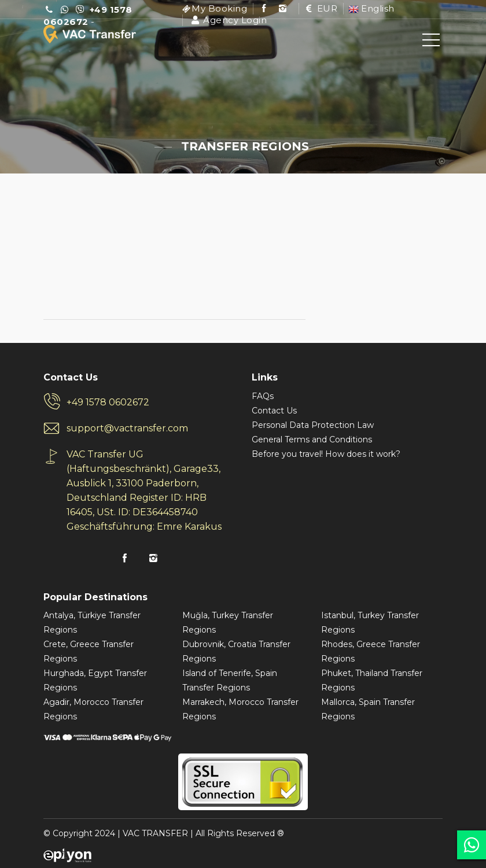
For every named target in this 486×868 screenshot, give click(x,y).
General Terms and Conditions (312, 439)
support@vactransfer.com (127, 428)
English (371, 8)
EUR (321, 8)
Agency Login (228, 20)
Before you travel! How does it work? (326, 454)
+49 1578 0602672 (108, 402)
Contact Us (274, 411)
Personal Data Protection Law (313, 425)
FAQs (263, 396)
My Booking (219, 8)
